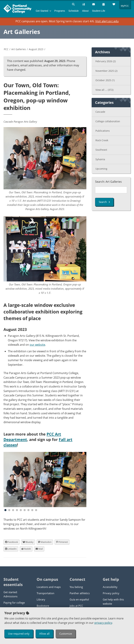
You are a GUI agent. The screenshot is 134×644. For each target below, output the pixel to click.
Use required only (19, 634)
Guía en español (79, 599)
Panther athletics (80, 593)
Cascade (100, 112)
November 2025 (106, 71)
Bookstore (43, 606)
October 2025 (105, 80)
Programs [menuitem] (60, 11)
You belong (76, 587)
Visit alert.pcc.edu (107, 21)
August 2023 (36, 49)
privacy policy (103, 623)
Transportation (45, 593)
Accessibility (110, 587)
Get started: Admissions (10, 594)
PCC (6, 49)
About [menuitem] (85, 11)
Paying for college (14, 603)
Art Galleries (22, 32)
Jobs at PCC (76, 606)
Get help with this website (113, 602)
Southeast (101, 150)
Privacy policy (111, 593)
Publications (103, 131)
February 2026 (106, 61)
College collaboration (108, 121)
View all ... (104, 90)
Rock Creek (102, 140)
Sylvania (100, 159)
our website (37, 345)
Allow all (44, 634)
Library (41, 599)
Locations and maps (49, 587)
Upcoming (101, 169)
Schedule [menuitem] (74, 11)
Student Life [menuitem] (99, 11)
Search (104, 202)
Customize (66, 634)
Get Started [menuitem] (42, 11)
